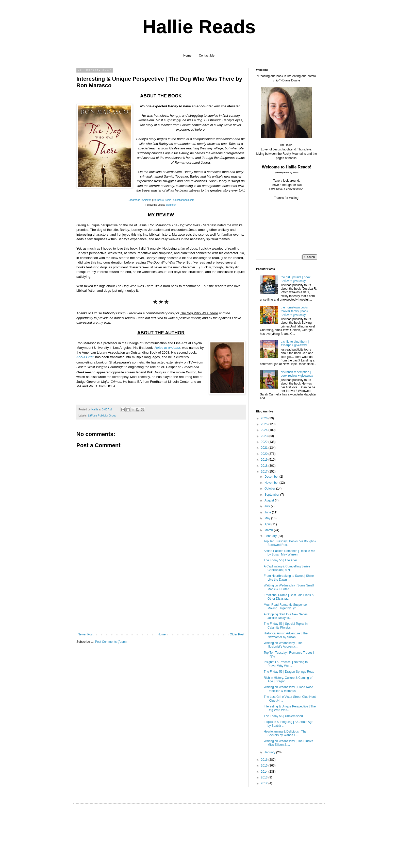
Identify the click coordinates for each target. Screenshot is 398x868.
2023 (265, 436)
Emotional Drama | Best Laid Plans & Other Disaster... (289, 597)
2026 (265, 418)
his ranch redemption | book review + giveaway (297, 374)
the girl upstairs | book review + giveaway (296, 279)
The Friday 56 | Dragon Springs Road (289, 672)
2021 (265, 448)
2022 (265, 442)
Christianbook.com (184, 200)
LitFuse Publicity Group (102, 415)
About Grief (85, 357)
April (268, 524)
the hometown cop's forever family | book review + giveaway (294, 311)
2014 (265, 772)
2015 (265, 766)
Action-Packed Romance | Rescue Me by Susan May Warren (289, 553)
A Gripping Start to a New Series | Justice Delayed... (286, 616)
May (268, 518)
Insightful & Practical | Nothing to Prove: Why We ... (286, 664)
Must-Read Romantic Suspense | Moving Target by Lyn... (286, 606)
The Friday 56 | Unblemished (283, 716)
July (268, 506)
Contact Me (207, 56)
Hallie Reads (199, 27)
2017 (265, 472)
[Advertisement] (161, 595)
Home (187, 56)
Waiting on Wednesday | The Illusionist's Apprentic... (283, 645)
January (270, 752)
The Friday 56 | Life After (280, 560)
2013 (265, 777)
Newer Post (86, 634)
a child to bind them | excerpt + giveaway (295, 343)
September (272, 495)
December (272, 477)
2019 (265, 460)
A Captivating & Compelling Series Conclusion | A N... (287, 568)
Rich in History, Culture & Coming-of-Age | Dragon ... (289, 680)
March (269, 530)
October (270, 489)
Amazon (147, 200)
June (268, 512)
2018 (265, 466)
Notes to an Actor (167, 348)
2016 (265, 760)
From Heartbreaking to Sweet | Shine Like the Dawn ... (289, 578)
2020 (265, 454)
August (270, 500)
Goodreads (134, 200)
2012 (265, 783)
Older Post (237, 634)
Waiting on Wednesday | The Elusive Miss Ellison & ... (288, 743)
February (271, 536)
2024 (265, 430)
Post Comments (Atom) (111, 642)
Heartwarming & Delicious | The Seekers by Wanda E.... (285, 733)
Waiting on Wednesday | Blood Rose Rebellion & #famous (288, 689)
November (272, 483)
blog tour (171, 205)
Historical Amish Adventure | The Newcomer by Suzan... (286, 635)
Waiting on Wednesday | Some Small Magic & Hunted (289, 587)
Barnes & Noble (162, 200)
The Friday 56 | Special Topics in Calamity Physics (286, 626)
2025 (265, 424)
